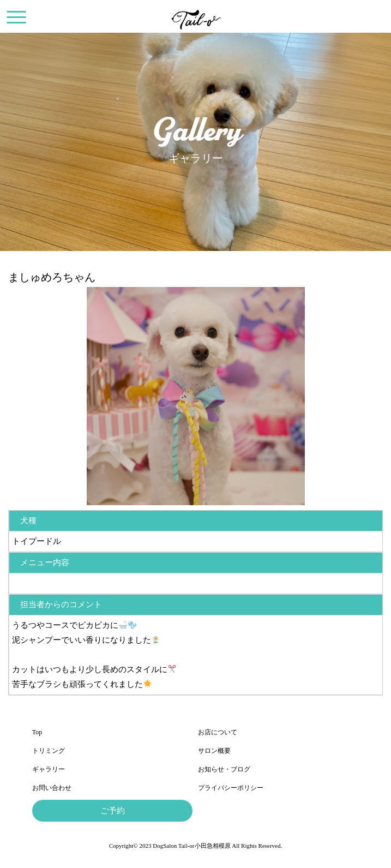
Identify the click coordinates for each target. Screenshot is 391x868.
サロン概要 (214, 751)
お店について (218, 732)
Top (37, 732)
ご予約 (113, 811)
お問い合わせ (52, 788)
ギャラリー (49, 769)
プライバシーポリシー (231, 788)
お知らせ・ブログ (224, 769)
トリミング (49, 751)
